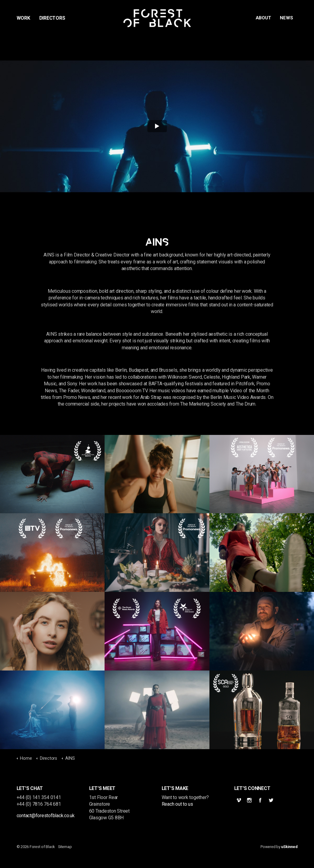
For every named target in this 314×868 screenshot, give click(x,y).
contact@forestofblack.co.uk (46, 816)
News (286, 18)
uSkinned (289, 847)
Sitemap (65, 847)
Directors (52, 18)
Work (23, 18)
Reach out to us (177, 804)
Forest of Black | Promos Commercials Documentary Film (157, 18)
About (263, 18)
